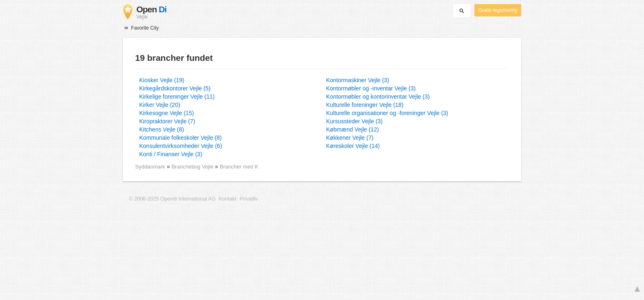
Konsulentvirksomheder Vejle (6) (181, 146)
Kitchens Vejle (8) (162, 129)
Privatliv (249, 199)
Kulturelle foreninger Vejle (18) (365, 105)
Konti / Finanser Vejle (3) (171, 154)
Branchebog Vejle (193, 167)
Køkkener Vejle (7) (350, 138)
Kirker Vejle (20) (160, 105)
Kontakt (228, 199)
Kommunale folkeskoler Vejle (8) (181, 138)
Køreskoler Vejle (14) (353, 146)
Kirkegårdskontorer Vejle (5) (175, 88)
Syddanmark (150, 167)
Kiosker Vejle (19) (162, 80)
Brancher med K (239, 167)
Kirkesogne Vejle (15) (167, 113)
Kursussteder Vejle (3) (354, 121)
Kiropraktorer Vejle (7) (167, 121)
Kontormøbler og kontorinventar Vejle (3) (378, 97)
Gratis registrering (498, 10)
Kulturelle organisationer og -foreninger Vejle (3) (387, 113)
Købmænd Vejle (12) (352, 129)
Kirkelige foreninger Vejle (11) (177, 97)
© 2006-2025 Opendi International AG (172, 199)
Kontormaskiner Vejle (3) (358, 80)
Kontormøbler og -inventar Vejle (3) (371, 88)
